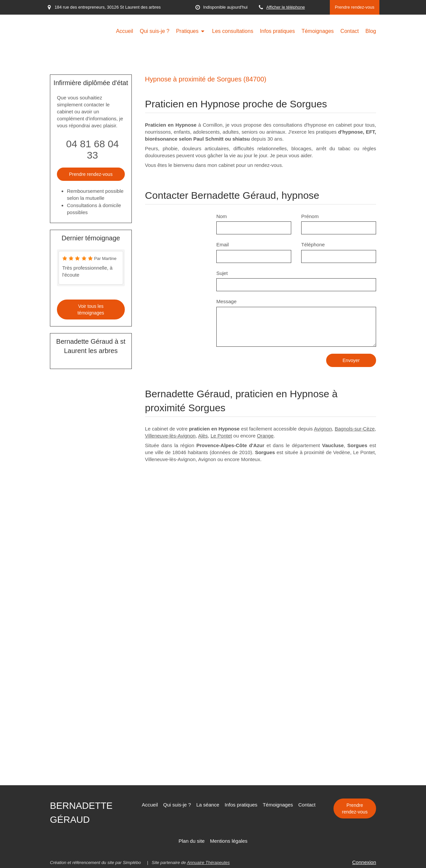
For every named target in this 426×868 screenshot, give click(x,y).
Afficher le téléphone (286, 7)
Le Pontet (221, 436)
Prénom (310, 216)
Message (226, 301)
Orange (265, 436)
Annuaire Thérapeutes (209, 863)
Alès (203, 436)
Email (223, 245)
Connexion (364, 862)
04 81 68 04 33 (93, 149)
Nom (222, 216)
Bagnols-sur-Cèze (355, 429)
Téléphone (313, 245)
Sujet (222, 273)
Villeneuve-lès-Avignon (170, 436)
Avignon (323, 429)
